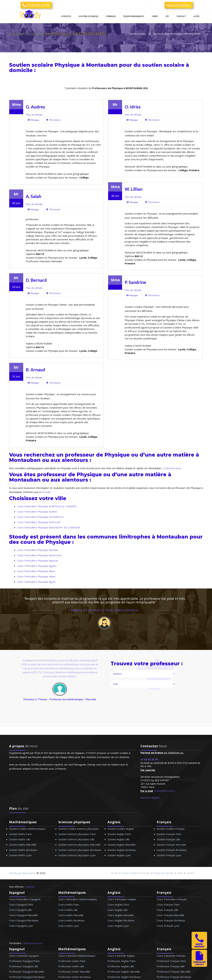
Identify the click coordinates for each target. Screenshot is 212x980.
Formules (111, 16)
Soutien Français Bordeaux (172, 850)
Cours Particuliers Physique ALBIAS (37, 511)
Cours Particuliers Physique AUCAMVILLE (40, 517)
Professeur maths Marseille (74, 971)
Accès (197, 16)
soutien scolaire (164, 65)
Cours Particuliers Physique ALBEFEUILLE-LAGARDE (47, 506)
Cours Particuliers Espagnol (25, 899)
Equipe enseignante (164, 873)
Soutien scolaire (130, 873)
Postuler (46, 492)
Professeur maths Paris (72, 961)
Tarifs (155, 16)
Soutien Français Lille (168, 839)
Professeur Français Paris (171, 961)
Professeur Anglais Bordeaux (124, 977)
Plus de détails (34, 114)
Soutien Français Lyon (169, 855)
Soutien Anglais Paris (119, 834)
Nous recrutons (178, 5)
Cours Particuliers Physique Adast (36, 576)
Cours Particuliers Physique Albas (36, 571)
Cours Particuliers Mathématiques (78, 899)
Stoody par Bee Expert (22, 873)
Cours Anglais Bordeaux (121, 920)
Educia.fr (30, 886)
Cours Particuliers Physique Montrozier (39, 555)
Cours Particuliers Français (172, 899)
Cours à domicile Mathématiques (77, 955)
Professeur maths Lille (71, 966)
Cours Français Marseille (170, 915)
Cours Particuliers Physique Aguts (36, 582)
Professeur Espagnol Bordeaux (27, 977)
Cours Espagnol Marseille (23, 915)
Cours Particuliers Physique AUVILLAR (39, 522)
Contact (181, 16)
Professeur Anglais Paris (121, 961)
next (76, 692)
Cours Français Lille (167, 910)
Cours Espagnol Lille (20, 910)
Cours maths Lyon (69, 926)
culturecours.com (33, 943)
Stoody (115, 873)
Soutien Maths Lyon (20, 855)
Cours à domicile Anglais (121, 955)
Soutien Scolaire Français (171, 829)
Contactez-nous (172, 468)
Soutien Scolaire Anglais (121, 829)
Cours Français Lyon (168, 926)
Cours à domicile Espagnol (24, 955)
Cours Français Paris (168, 904)
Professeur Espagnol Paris (24, 961)
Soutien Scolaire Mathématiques (27, 829)
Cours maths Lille (68, 910)
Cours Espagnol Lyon (21, 926)
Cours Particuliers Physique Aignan (37, 566)
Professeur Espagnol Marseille (27, 971)
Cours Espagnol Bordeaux (24, 920)
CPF (167, 16)
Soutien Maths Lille (20, 839)
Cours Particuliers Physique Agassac (38, 560)
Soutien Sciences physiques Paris (77, 834)
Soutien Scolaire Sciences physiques (79, 829)
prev (37, 692)
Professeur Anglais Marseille (124, 971)
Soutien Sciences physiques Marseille (79, 844)
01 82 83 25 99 (36, 5)
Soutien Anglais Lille (119, 839)
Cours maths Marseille (71, 915)
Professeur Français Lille (171, 966)
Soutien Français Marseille (171, 844)
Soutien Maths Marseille (23, 844)
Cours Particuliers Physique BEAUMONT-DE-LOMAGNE (49, 527)
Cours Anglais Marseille (121, 915)
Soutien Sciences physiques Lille (76, 839)
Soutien (89, 16)
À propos (66, 16)
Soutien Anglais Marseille (121, 844)
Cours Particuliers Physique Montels (38, 550)
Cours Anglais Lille (118, 910)
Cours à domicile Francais (171, 955)
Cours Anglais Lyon (118, 926)
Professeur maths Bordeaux (75, 977)
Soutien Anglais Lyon (119, 855)
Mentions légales (150, 797)
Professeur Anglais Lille (121, 966)
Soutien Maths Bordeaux (23, 850)
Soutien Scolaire (27, 34)
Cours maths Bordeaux (71, 920)
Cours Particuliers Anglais (122, 899)
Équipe (134, 16)
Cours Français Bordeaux (171, 920)
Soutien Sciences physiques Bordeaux (80, 850)
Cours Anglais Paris (118, 904)
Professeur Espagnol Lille (24, 966)
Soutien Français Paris (169, 834)
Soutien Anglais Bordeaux (122, 850)
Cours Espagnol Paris (21, 904)
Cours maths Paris (69, 904)
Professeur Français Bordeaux (174, 977)
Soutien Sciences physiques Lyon (77, 855)
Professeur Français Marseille (174, 971)
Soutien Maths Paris (20, 834)
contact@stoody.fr (165, 791)
